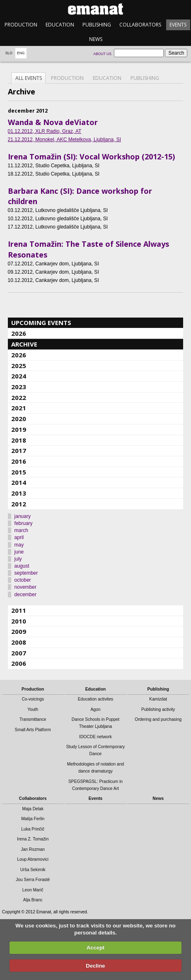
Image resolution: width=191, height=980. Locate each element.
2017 (19, 450)
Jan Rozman (33, 849)
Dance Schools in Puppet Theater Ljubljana (95, 723)
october (23, 580)
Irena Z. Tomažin (33, 839)
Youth (33, 709)
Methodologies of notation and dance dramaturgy (96, 768)
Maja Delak (33, 809)
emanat (95, 9)
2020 (19, 419)
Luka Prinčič (33, 829)
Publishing (97, 25)
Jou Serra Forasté (33, 880)
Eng (21, 53)
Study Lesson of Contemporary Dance (96, 750)
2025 (19, 366)
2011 (19, 610)
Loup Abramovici (33, 859)
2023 (19, 387)
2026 (19, 333)
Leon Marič (33, 890)
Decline (95, 966)
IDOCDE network (95, 737)
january (23, 516)
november (25, 587)
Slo (9, 53)
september (26, 573)
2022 (19, 397)
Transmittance (33, 719)
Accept (95, 947)
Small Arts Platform (33, 730)
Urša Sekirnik (33, 870)
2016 (19, 461)
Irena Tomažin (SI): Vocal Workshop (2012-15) (91, 157)
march (21, 530)
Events (178, 25)
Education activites (96, 699)
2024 (19, 376)
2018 (19, 440)
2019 (19, 429)
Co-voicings (33, 699)
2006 (19, 663)
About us (102, 54)
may (19, 545)
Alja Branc (33, 900)
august (22, 566)
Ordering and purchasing (158, 719)
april (19, 537)
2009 (19, 631)
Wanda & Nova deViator (53, 122)
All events (29, 78)
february (24, 523)
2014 (19, 482)
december (25, 595)
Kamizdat (158, 699)
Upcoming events (41, 323)
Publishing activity (158, 709)
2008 (19, 642)
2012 (19, 504)
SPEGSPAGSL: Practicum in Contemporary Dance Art (95, 785)
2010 (19, 621)
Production (21, 25)
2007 (19, 653)
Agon (95, 709)
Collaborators (140, 25)
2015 (19, 472)
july (18, 559)
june (19, 552)
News (96, 39)
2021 (19, 408)
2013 (19, 493)
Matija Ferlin (33, 819)
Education (60, 25)
